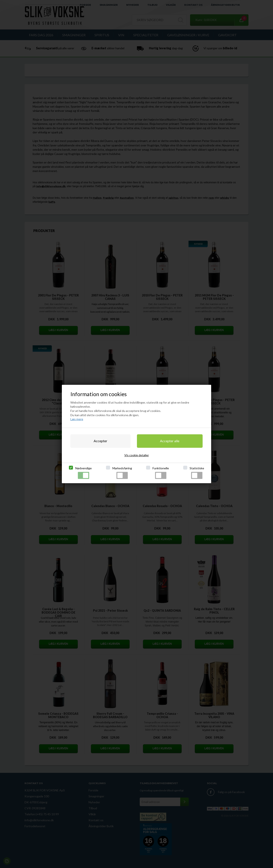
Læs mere (77, 419)
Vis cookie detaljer (137, 455)
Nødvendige (83, 473)
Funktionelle (161, 473)
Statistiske (197, 473)
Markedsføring (122, 473)
